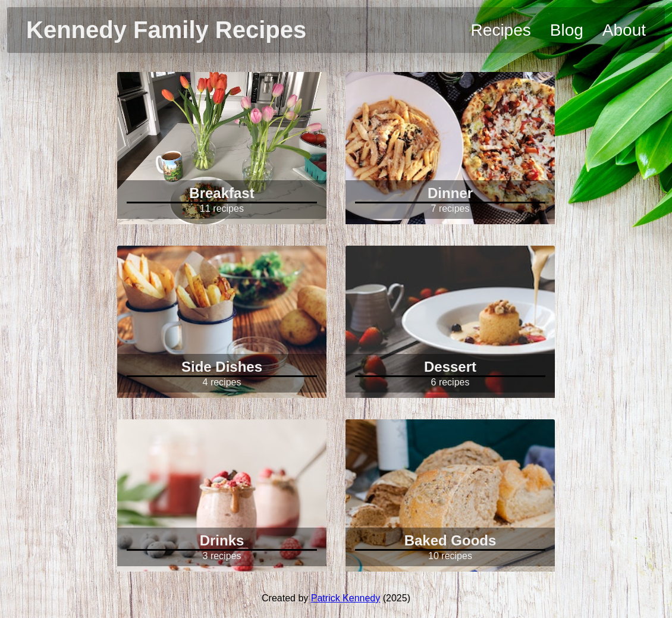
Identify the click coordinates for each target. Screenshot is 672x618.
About (624, 30)
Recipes (501, 30)
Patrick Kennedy (346, 598)
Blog (567, 30)
